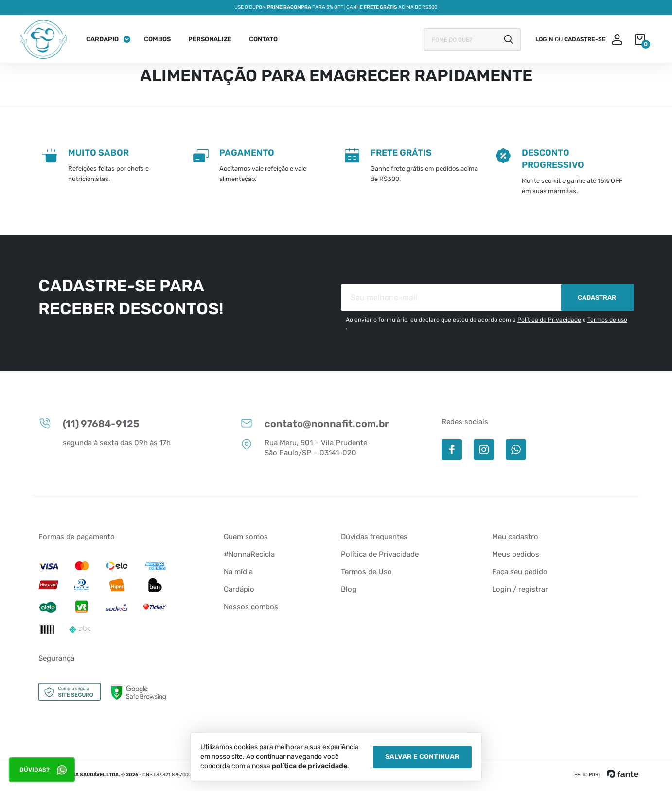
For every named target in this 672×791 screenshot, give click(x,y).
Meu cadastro (515, 537)
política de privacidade (309, 766)
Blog (349, 589)
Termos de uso (607, 320)
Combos (157, 39)
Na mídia (238, 572)
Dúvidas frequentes (374, 537)
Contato (263, 39)
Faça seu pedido (520, 572)
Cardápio (102, 39)
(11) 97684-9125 (89, 423)
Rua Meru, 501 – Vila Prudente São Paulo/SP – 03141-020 (304, 448)
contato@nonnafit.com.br (315, 423)
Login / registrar (520, 589)
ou (571, 39)
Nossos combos (251, 607)
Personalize (210, 39)
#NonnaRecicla (249, 554)
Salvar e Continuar (422, 757)
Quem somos (246, 537)
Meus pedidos (516, 554)
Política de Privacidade (549, 320)
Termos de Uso (366, 572)
